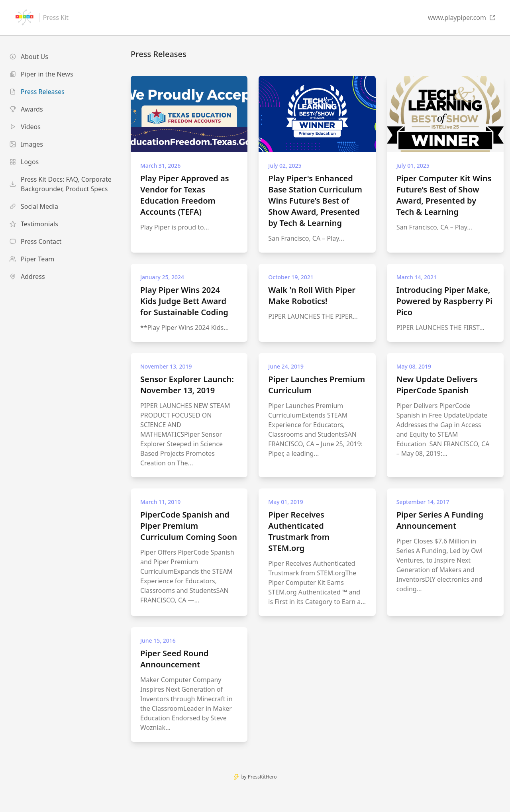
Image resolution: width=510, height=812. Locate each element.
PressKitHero (262, 777)
